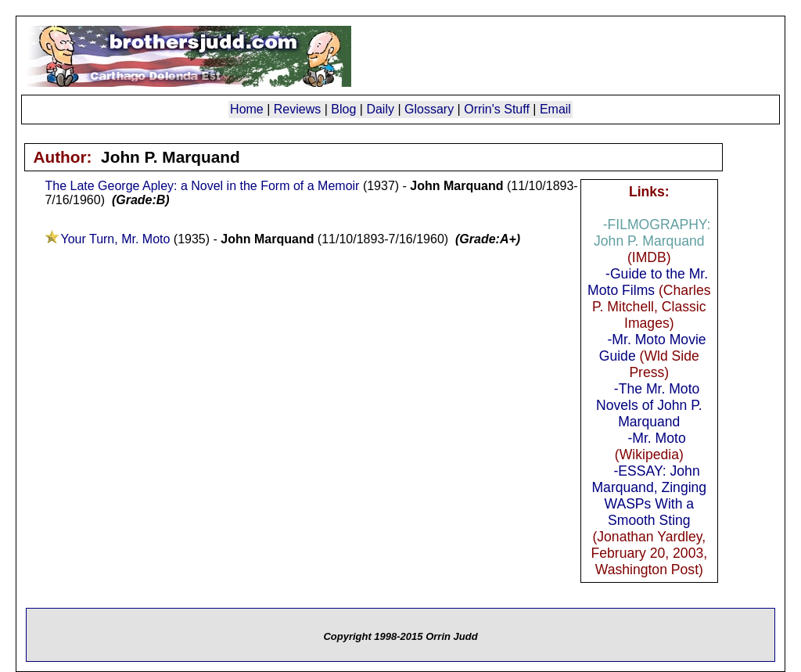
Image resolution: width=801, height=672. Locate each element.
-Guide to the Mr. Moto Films (648, 282)
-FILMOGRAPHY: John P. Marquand (652, 233)
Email (555, 109)
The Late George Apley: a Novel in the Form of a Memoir (202, 186)
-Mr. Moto (656, 438)
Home (247, 109)
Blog (343, 109)
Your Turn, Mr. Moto (115, 239)
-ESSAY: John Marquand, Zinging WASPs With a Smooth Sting (649, 496)
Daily (380, 109)
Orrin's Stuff (497, 109)
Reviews (297, 109)
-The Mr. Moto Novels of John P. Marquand (649, 405)
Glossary (429, 109)
